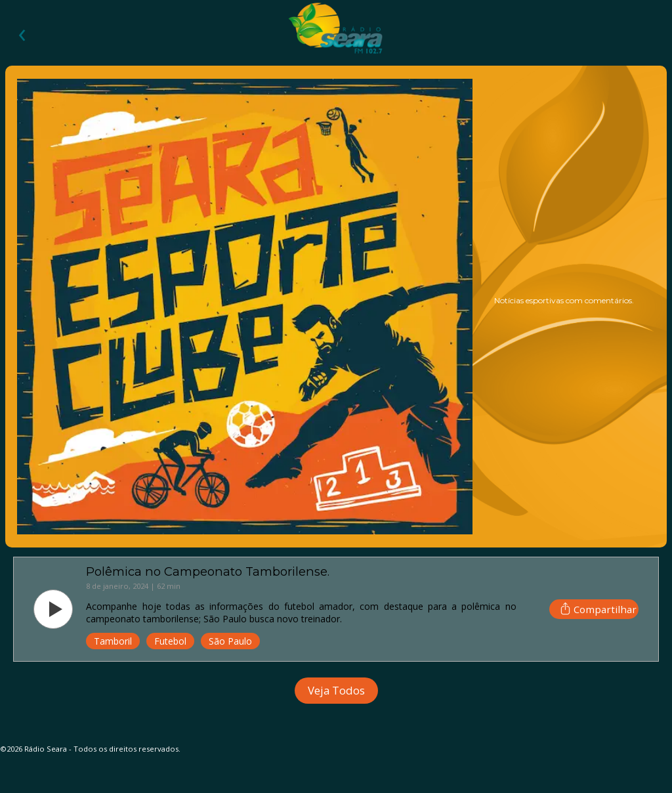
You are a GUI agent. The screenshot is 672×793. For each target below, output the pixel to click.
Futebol (170, 641)
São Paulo (230, 641)
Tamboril (113, 641)
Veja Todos (336, 690)
